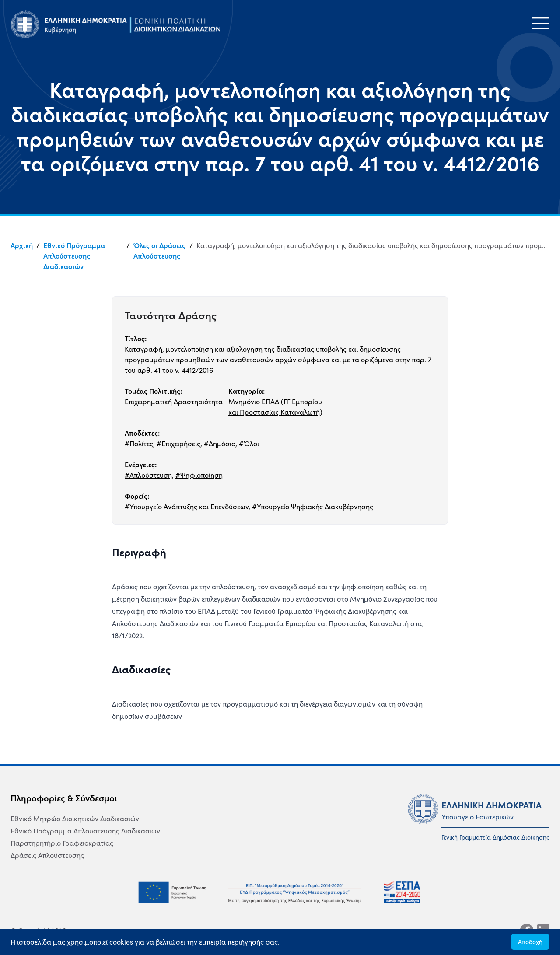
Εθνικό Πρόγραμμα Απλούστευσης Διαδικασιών (74, 256)
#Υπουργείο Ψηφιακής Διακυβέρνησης (313, 507)
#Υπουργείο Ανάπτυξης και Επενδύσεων (187, 507)
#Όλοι (249, 444)
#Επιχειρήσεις (178, 444)
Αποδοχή (530, 942)
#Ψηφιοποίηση (199, 475)
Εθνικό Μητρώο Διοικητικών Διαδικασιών (75, 819)
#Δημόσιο (220, 444)
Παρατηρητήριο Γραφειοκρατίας (62, 843)
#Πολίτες (139, 444)
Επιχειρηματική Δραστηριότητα (174, 402)
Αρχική (22, 245)
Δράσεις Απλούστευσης (47, 855)
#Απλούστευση (148, 475)
